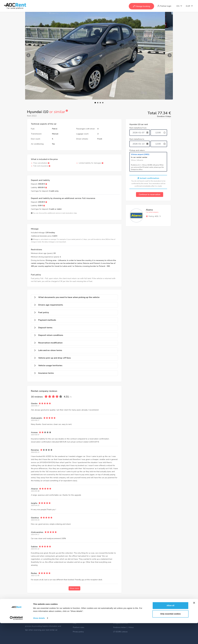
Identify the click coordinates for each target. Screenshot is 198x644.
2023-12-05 (35, 576)
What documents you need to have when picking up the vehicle (69, 297)
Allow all (171, 627)
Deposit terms (45, 328)
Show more (74, 588)
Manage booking (141, 6)
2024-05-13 (35, 452)
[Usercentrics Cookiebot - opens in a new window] (16, 639)
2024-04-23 (35, 505)
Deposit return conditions (51, 335)
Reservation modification (50, 343)
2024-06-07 (35, 435)
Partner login (164, 6)
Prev (28, 55)
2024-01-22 (35, 549)
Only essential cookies (170, 635)
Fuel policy (44, 312)
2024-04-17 (35, 534)
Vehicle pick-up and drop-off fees (55, 358)
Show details (39, 639)
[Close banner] (194, 624)
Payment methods (47, 320)
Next (170, 55)
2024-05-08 (35, 491)
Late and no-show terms (50, 350)
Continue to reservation (150, 195)
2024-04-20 (35, 520)
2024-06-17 (35, 420)
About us (77, 619)
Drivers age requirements (51, 305)
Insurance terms (46, 373)
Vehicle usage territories (50, 366)
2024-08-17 (35, 406)
